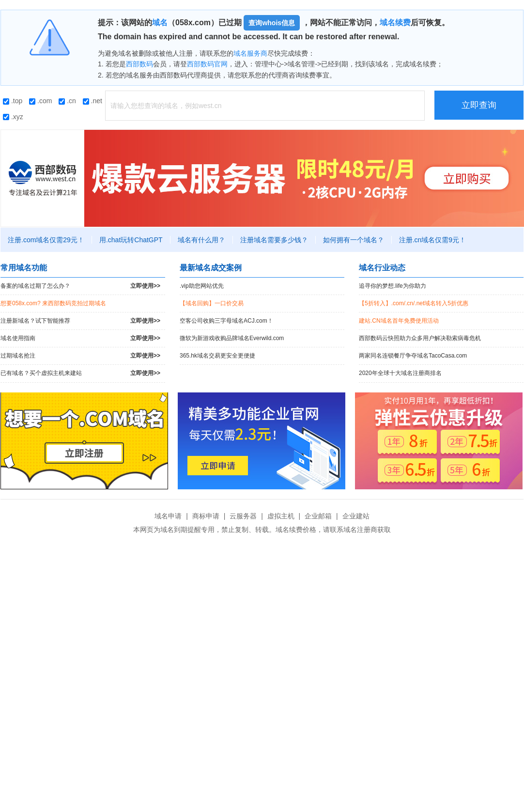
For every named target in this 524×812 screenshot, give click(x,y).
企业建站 (356, 516)
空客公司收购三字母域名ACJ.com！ (226, 321)
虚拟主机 (281, 516)
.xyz (13, 117)
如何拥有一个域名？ (354, 240)
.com (40, 101)
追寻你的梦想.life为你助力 (393, 286)
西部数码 (139, 64)
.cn (67, 101)
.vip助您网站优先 (202, 286)
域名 (160, 23)
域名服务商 (250, 53)
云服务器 (243, 516)
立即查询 (479, 105)
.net (92, 101)
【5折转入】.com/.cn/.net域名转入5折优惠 (414, 303)
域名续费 (395, 23)
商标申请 (206, 516)
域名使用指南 (80, 338)
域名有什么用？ (201, 240)
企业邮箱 (318, 516)
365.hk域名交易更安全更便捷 (217, 356)
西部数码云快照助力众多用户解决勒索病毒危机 (420, 338)
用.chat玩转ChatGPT (131, 240)
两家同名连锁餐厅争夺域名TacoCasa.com (413, 356)
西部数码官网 (207, 64)
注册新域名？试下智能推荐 (80, 321)
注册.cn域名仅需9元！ (432, 240)
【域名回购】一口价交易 (212, 303)
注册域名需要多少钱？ (274, 240)
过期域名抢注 (80, 356)
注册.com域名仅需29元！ (46, 240)
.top (13, 101)
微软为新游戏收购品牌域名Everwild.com (232, 338)
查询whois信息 (272, 23)
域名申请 (168, 516)
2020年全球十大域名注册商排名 (400, 373)
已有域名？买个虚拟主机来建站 (80, 373)
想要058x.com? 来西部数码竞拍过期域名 (53, 303)
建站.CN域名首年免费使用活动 (399, 321)
